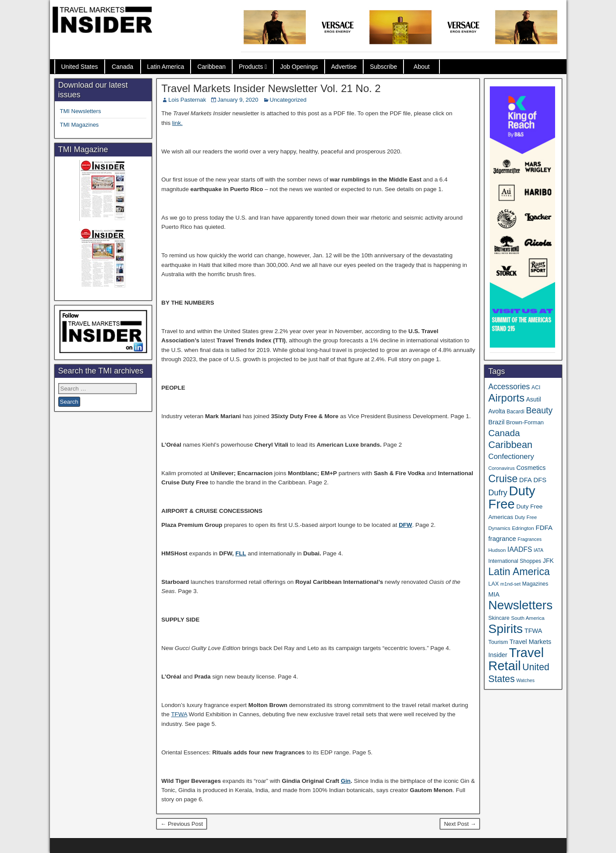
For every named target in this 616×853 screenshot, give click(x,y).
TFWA (179, 714)
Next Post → (460, 824)
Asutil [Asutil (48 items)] (534, 399)
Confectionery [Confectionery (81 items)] (511, 457)
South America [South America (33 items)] (527, 618)
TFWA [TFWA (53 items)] (533, 631)
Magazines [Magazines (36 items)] (535, 584)
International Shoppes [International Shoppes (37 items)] (515, 561)
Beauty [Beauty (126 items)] (539, 410)
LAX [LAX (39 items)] (493, 584)
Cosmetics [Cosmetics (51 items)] (531, 468)
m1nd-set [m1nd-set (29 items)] (510, 584)
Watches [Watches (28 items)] (525, 680)
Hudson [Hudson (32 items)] (497, 550)
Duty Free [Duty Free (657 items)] (512, 497)
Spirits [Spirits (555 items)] (505, 629)
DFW (405, 525)
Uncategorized (288, 100)
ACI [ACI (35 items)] (536, 387)
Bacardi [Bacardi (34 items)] (516, 412)
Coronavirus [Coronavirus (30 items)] (501, 468)
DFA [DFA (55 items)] (526, 480)
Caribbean (211, 67)
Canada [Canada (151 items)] (504, 433)
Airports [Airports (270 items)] (506, 398)
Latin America (166, 67)
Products (251, 67)
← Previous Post (182, 824)
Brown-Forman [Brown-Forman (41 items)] (525, 422)
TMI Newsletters (81, 111)
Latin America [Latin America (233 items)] (519, 572)
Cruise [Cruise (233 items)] (503, 479)
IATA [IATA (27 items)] (538, 550)
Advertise (344, 67)
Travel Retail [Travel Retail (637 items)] (516, 659)
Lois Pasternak (187, 100)
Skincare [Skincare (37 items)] (499, 618)
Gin (346, 781)
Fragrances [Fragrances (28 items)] (530, 539)
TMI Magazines (80, 125)
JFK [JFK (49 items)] (548, 561)
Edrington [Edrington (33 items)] (523, 528)
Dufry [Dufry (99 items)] (497, 493)
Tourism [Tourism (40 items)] (498, 642)
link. (177, 123)
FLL (241, 553)
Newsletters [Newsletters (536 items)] (520, 605)
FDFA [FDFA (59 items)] (544, 528)
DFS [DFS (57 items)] (540, 480)
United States (80, 67)
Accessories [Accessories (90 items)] (509, 387)
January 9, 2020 (238, 100)
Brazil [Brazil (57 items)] (496, 422)
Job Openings (299, 67)
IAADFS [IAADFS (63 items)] (520, 549)
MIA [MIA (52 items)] (494, 594)
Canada (122, 67)
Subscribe (383, 67)
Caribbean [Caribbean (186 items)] (510, 445)
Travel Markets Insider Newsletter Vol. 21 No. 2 (271, 88)
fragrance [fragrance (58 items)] (502, 538)
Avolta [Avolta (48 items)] (496, 411)
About (422, 67)
